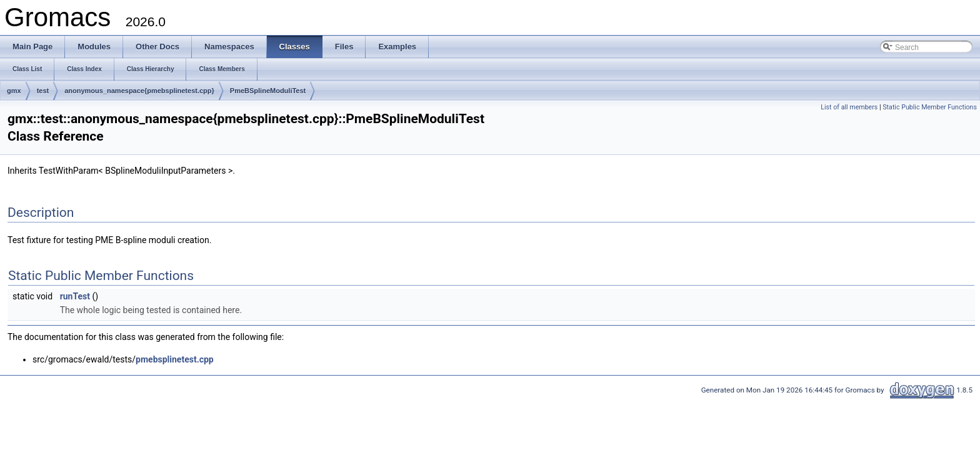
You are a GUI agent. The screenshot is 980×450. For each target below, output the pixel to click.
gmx (14, 91)
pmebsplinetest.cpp (175, 359)
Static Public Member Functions (930, 107)
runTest (75, 296)
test (43, 91)
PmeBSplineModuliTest (268, 91)
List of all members (849, 107)
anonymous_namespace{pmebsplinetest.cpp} (139, 91)
